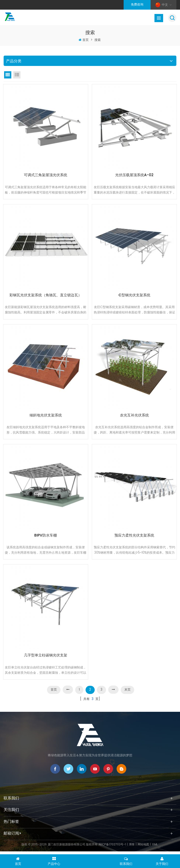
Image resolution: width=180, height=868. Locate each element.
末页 (127, 694)
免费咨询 (137, 5)
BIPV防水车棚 (46, 537)
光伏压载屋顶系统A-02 (134, 175)
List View (17, 75)
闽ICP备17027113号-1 (112, 849)
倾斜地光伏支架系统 (46, 417)
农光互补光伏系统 (134, 417)
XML (155, 849)
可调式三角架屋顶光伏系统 (46, 175)
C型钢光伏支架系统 (134, 295)
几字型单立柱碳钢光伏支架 (46, 658)
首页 (86, 40)
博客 (132, 849)
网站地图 (143, 849)
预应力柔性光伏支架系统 (134, 537)
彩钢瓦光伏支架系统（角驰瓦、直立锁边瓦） (46, 295)
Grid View (8, 75)
